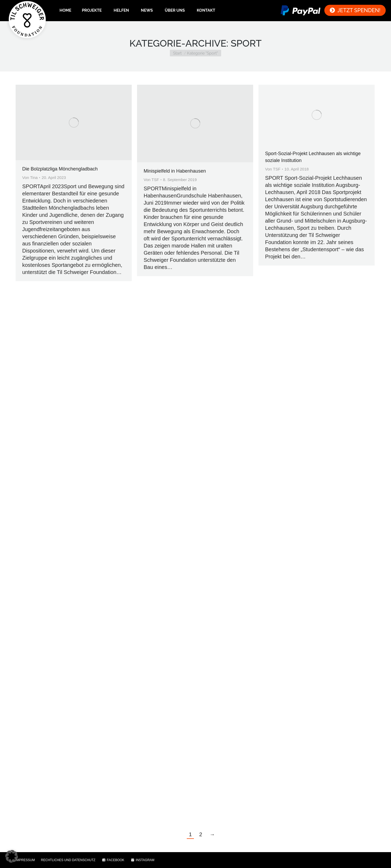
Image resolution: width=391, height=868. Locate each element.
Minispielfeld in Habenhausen (175, 171)
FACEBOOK (113, 860)
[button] (12, 856)
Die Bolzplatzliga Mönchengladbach (60, 169)
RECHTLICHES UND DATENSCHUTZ (68, 860)
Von (30, 177)
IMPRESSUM (25, 860)
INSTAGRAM (142, 860)
